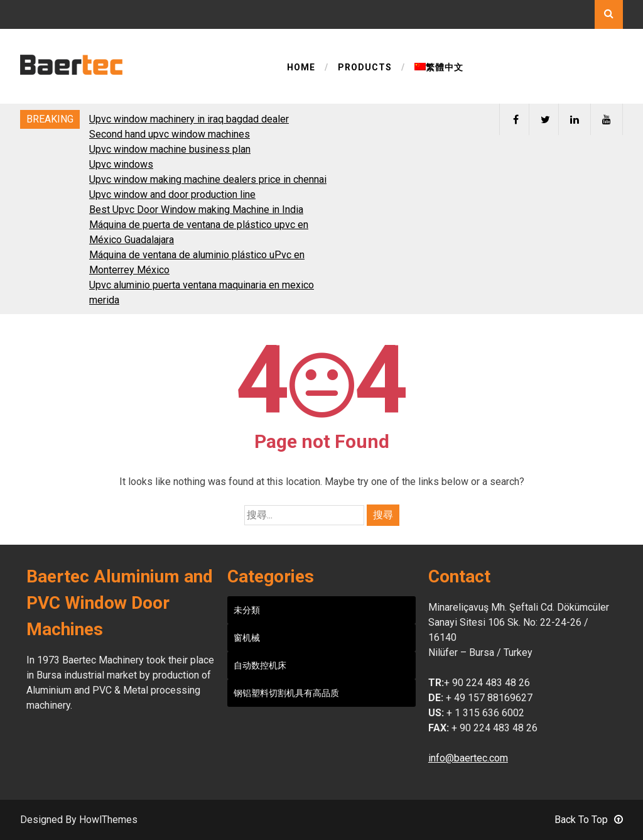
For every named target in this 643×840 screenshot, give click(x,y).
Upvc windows (121, 164)
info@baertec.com (468, 758)
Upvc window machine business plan (170, 149)
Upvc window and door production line (172, 194)
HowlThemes (108, 820)
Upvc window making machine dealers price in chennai (208, 179)
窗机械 (247, 638)
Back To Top (589, 820)
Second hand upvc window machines (170, 134)
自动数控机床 (260, 665)
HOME (301, 68)
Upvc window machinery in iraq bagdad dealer (189, 119)
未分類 (247, 610)
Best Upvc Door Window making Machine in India (196, 210)
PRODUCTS (365, 68)
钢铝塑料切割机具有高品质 (286, 693)
